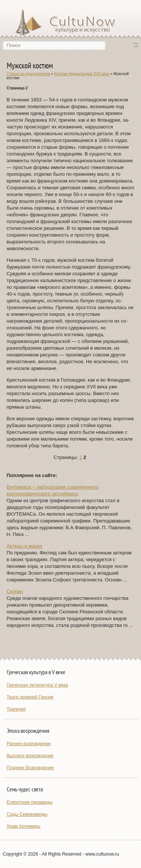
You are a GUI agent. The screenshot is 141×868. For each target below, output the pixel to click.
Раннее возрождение (29, 744)
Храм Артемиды (24, 826)
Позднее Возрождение (30, 768)
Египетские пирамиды (30, 802)
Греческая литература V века (37, 685)
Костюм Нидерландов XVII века (82, 74)
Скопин (15, 591)
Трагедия (16, 709)
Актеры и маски (24, 546)
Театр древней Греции (30, 697)
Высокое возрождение (30, 756)
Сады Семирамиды (27, 814)
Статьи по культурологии (28, 74)
